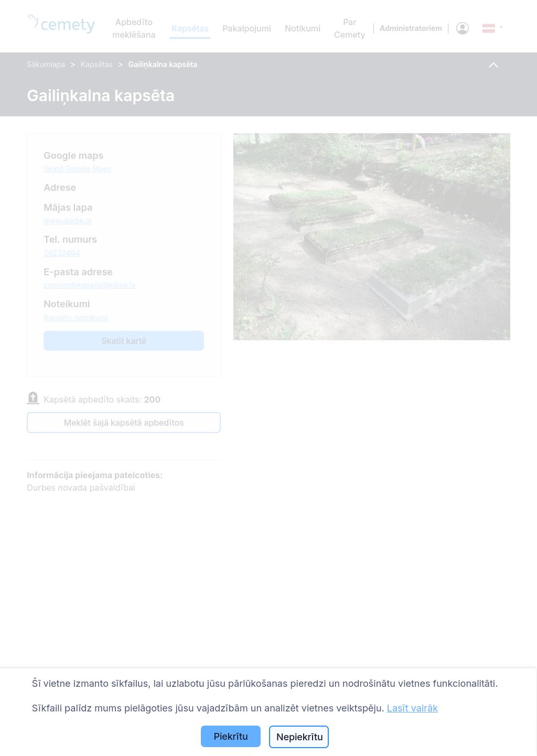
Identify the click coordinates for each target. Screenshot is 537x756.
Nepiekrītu (300, 737)
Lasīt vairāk (412, 708)
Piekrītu (231, 736)
